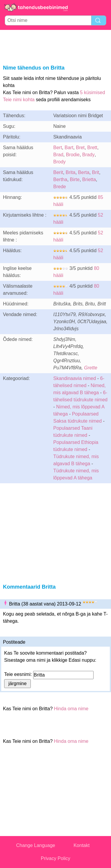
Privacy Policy (56, 858)
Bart (69, 148)
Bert (58, 148)
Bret (80, 148)
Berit (58, 172)
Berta (84, 172)
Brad (58, 155)
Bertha (60, 179)
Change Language (36, 845)
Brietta (89, 179)
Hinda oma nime (71, 709)
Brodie (73, 155)
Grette (91, 368)
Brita (71, 172)
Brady (89, 155)
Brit (96, 172)
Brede (60, 187)
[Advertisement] (56, 46)
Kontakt (81, 845)
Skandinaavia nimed (75, 378)
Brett (92, 148)
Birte (75, 179)
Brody (59, 162)
